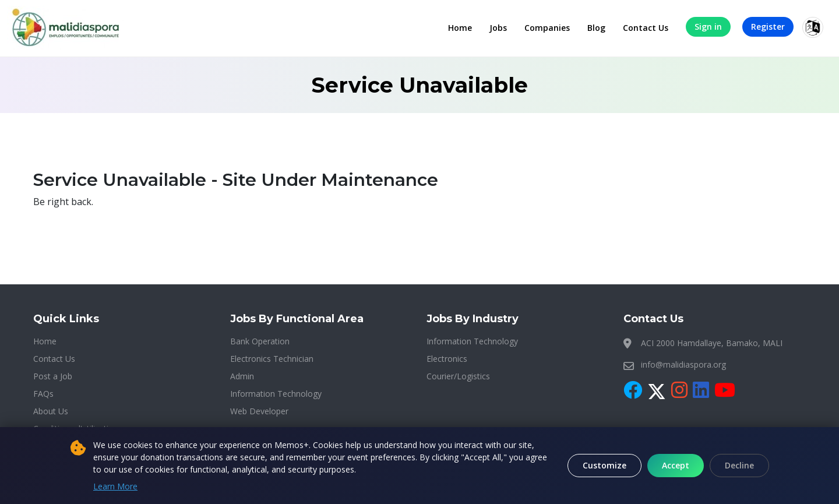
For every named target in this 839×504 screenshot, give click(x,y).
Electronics (447, 359)
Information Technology (276, 394)
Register (768, 27)
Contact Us (646, 28)
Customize (604, 465)
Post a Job (53, 376)
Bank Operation (260, 341)
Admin (242, 376)
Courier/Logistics (458, 376)
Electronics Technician (272, 359)
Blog (596, 28)
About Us (51, 411)
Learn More (115, 486)
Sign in (708, 27)
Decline (739, 465)
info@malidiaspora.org (683, 364)
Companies (547, 28)
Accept (676, 465)
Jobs (498, 28)
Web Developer (259, 411)
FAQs (43, 394)
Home (460, 28)
